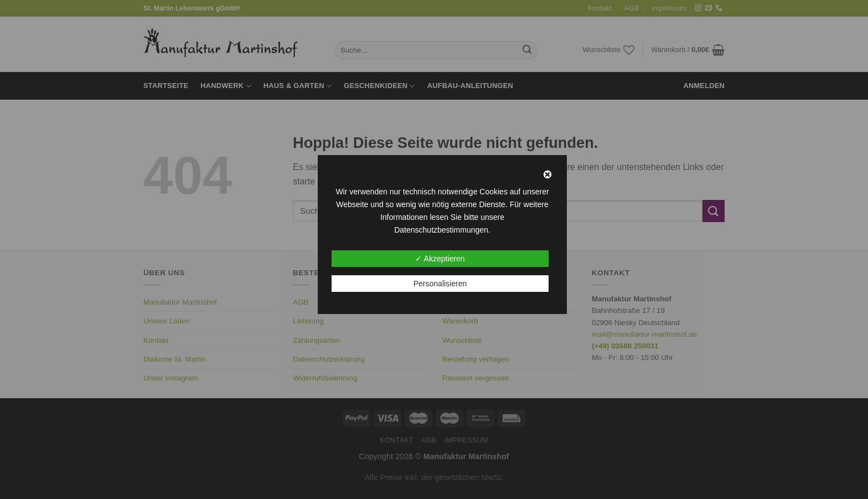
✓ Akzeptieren (440, 259)
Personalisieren (440, 284)
